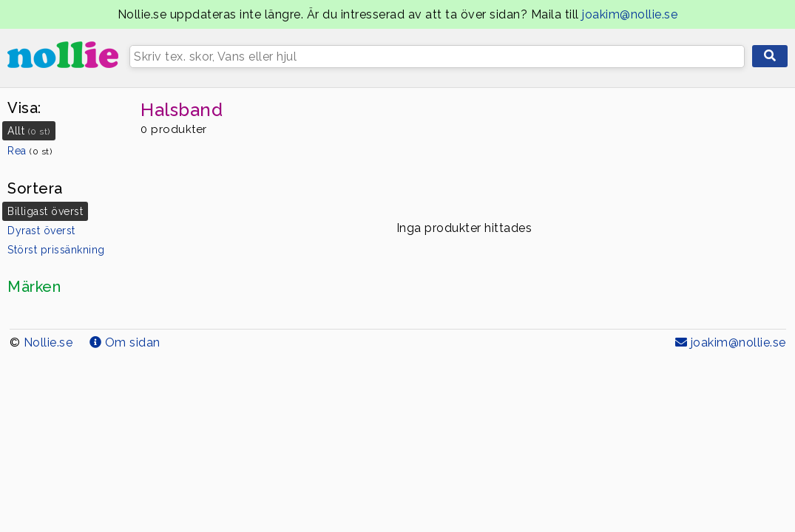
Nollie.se (48, 342)
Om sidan (125, 342)
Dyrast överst (41, 231)
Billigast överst (45, 211)
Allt (29, 131)
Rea (30, 151)
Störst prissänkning (56, 250)
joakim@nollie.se (630, 14)
